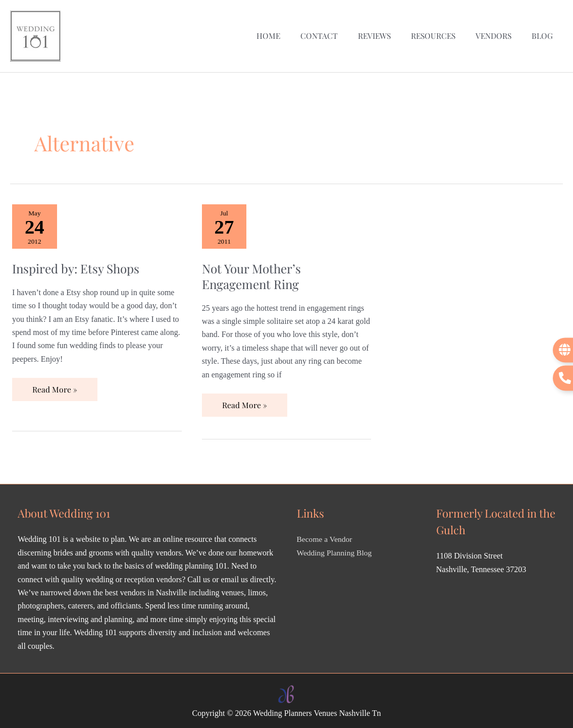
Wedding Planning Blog (335, 550)
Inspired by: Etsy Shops (79, 265)
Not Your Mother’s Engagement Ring (254, 272)
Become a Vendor (325, 537)
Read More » (55, 383)
